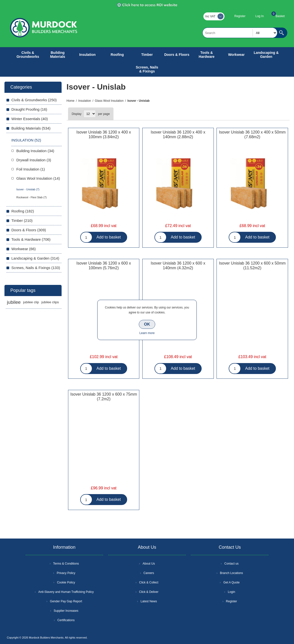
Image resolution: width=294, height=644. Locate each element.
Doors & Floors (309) (29, 230)
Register (240, 16)
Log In (259, 16)
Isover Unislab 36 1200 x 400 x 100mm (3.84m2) (104, 135)
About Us (149, 564)
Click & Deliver (149, 592)
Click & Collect (149, 582)
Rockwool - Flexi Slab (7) (32, 197)
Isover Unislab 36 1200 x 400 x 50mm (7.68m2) (252, 135)
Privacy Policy (66, 573)
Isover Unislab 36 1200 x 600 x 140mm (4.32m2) (178, 266)
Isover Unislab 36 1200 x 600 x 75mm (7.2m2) (104, 397)
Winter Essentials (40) (30, 119)
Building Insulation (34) (35, 151)
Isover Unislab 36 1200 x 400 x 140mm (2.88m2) (178, 135)
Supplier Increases (66, 611)
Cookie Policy (66, 582)
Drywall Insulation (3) (34, 160)
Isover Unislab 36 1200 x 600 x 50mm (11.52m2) (252, 266)
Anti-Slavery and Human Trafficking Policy (66, 592)
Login (231, 592)
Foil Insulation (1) (31, 169)
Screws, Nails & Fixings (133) (36, 268)
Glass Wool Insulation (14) (38, 178)
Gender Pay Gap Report (66, 601)
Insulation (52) (26, 140)
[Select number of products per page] (90, 114)
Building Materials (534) (31, 128)
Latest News (149, 601)
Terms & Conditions (66, 564)
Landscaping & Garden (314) (35, 258)
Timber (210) (22, 220)
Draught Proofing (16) (29, 109)
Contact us (231, 564)
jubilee (14, 302)
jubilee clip (31, 302)
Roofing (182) (23, 211)
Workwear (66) (24, 249)
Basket (280, 16)
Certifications (66, 620)
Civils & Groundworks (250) (34, 100)
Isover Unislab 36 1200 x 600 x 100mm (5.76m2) (104, 266)
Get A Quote (231, 582)
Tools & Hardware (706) (31, 239)
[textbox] (240, 33)
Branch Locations (232, 573)
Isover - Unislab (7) (28, 189)
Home (71, 101)
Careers (149, 573)
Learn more (147, 333)
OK (147, 324)
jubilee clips (50, 302)
